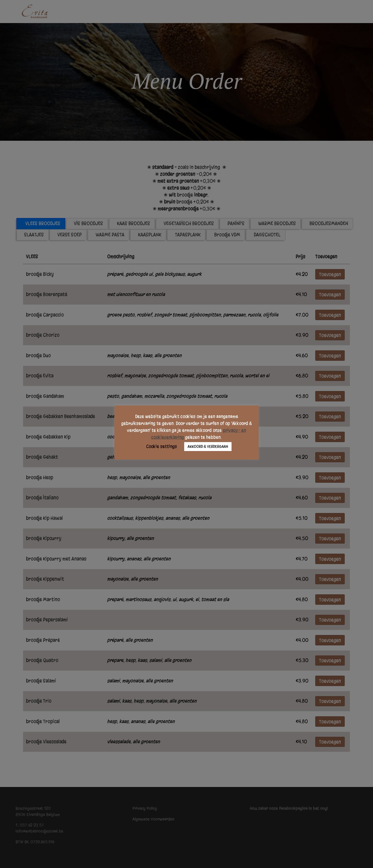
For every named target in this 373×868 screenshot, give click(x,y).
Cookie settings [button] (162, 447)
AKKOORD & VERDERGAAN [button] (208, 447)
